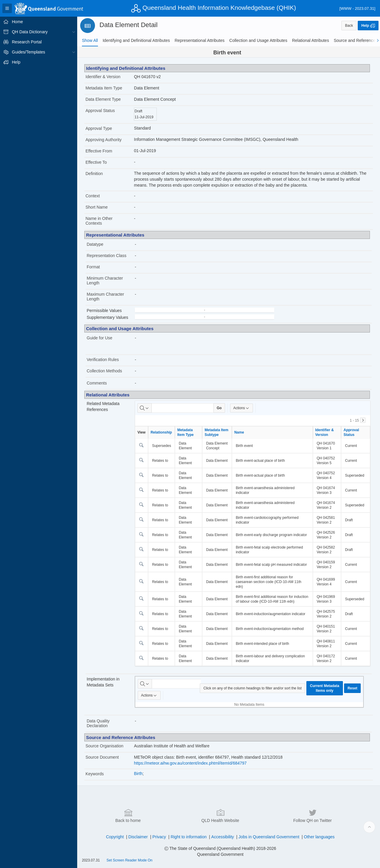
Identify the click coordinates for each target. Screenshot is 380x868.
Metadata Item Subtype (216, 432)
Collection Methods (104, 371)
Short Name (97, 207)
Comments (97, 383)
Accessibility (223, 837)
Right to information (189, 837)
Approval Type (99, 128)
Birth (138, 774)
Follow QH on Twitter (313, 815)
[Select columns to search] (145, 408)
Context (93, 196)
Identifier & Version (103, 77)
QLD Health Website (220, 815)
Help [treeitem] (16, 62)
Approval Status (100, 111)
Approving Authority (103, 140)
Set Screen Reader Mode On (130, 860)
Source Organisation (104, 746)
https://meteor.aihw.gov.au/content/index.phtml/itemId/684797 (190, 763)
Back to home (128, 815)
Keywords (95, 774)
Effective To (96, 162)
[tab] (90, 40)
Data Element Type (103, 99)
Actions (242, 408)
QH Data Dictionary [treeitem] (30, 32)
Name (239, 432)
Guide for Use (99, 338)
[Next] (363, 420)
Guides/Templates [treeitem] (28, 52)
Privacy (159, 837)
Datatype (95, 244)
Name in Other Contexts (99, 221)
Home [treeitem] (17, 22)
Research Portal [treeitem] (27, 42)
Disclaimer (138, 837)
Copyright (115, 837)
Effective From (99, 151)
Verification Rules (103, 360)
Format (93, 267)
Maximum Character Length (105, 297)
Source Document (102, 757)
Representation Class (107, 256)
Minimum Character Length (105, 281)
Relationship (161, 432)
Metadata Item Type (104, 88)
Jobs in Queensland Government (269, 837)
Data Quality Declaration (98, 723)
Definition (94, 174)
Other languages (319, 837)
